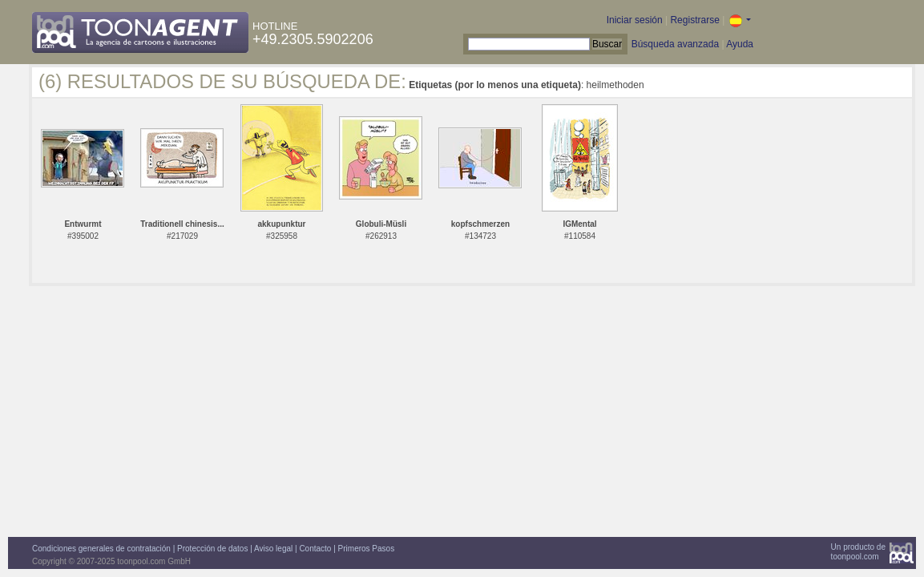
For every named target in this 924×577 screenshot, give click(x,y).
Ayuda (740, 44)
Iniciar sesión (635, 20)
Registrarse (694, 20)
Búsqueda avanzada (675, 44)
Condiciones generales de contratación (101, 549)
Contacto (315, 549)
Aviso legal (273, 549)
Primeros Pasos (367, 549)
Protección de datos (212, 549)
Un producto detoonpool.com (858, 552)
